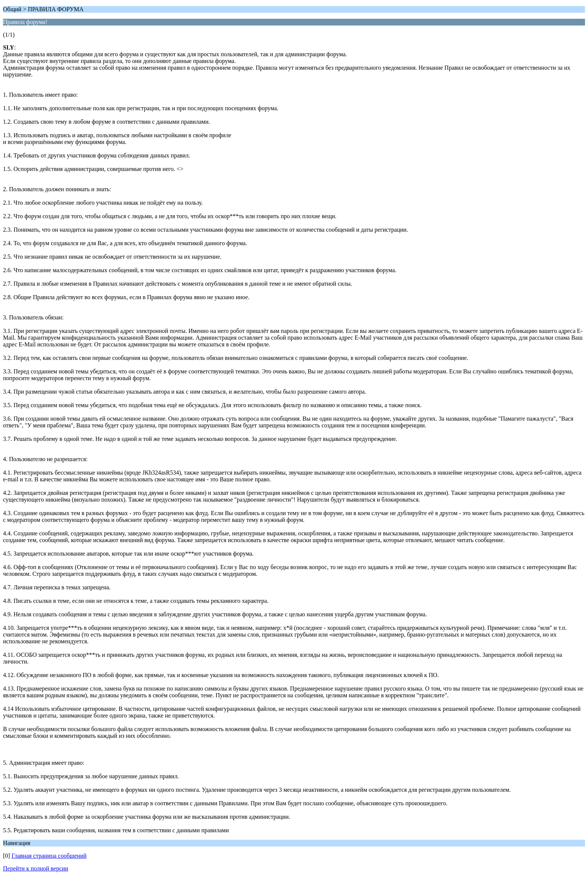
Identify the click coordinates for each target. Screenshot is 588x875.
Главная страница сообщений (49, 856)
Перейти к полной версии (36, 868)
